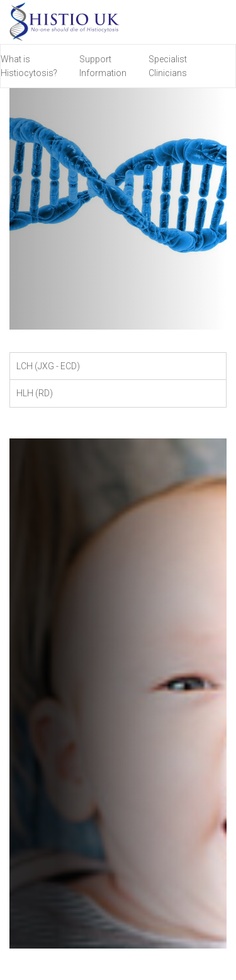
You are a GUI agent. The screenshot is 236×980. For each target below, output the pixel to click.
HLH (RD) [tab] (35, 393)
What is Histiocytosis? (29, 66)
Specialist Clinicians (168, 66)
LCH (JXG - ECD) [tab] (48, 366)
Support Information (103, 66)
